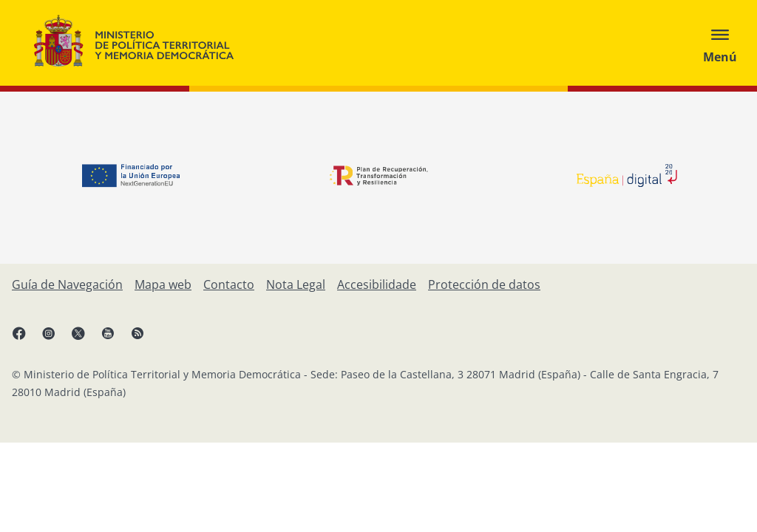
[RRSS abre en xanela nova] (145, 339)
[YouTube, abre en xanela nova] (115, 339)
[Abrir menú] (720, 43)
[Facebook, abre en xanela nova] (27, 339)
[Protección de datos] (484, 284)
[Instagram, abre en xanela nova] (56, 339)
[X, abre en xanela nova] (86, 339)
